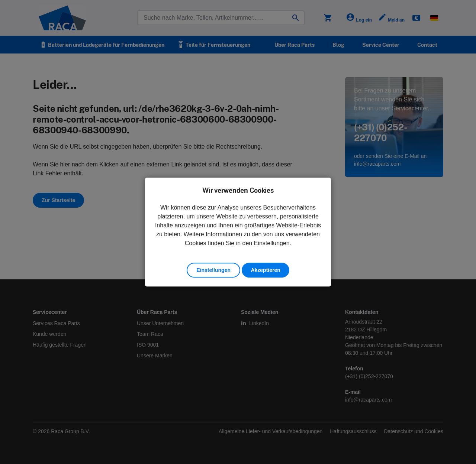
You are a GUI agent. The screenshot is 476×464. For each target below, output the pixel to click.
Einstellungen (213, 270)
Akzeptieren (265, 270)
